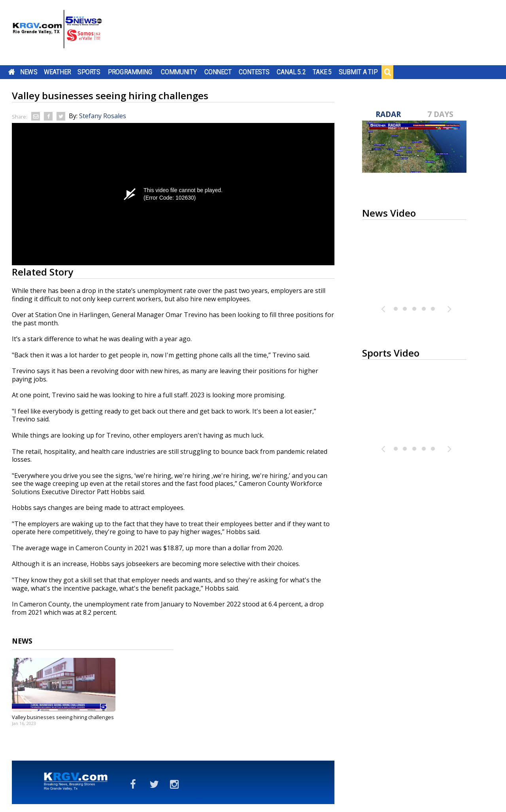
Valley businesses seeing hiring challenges (63, 717)
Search (387, 72)
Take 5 (322, 72)
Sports (89, 72)
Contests (254, 72)
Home (12, 72)
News (29, 72)
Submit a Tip (358, 72)
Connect (218, 72)
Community (179, 72)
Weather (57, 72)
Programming (130, 72)
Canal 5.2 (291, 72)
